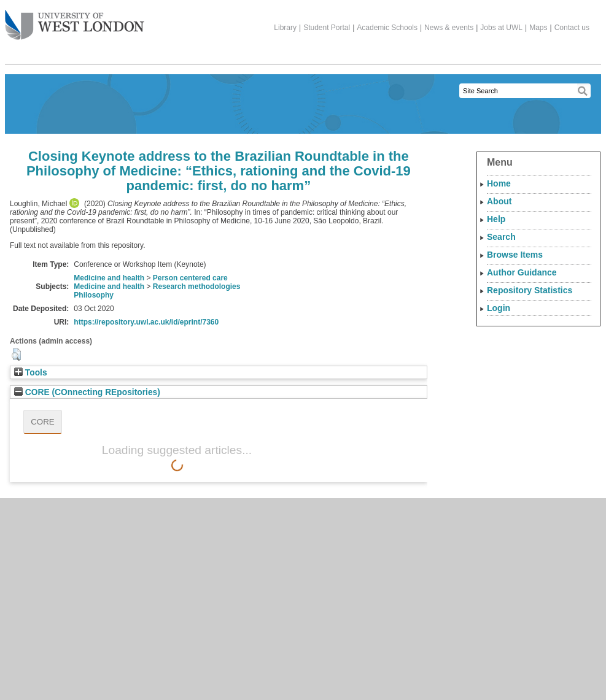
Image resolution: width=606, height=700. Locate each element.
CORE (43, 422)
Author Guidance (522, 272)
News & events (449, 28)
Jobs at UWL (501, 28)
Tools (31, 373)
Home (499, 183)
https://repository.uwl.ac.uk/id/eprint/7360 (146, 322)
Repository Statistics (530, 290)
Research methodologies (197, 287)
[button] (16, 355)
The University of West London (75, 20)
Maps (538, 28)
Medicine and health (109, 278)
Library (285, 28)
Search (501, 237)
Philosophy (94, 295)
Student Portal (327, 28)
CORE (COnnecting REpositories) (87, 392)
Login (499, 308)
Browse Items (515, 255)
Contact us (572, 28)
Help (496, 219)
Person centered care (190, 278)
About (499, 201)
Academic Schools (387, 28)
